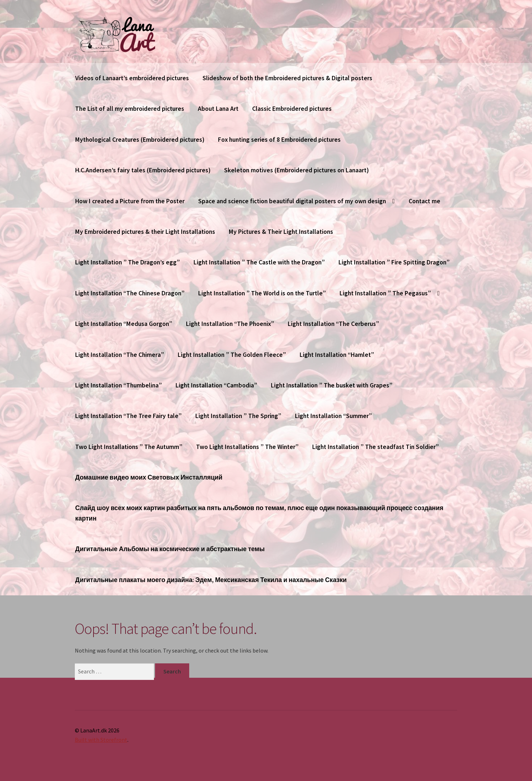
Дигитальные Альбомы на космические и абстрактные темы (170, 549)
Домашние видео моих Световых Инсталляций (149, 477)
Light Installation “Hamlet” (337, 355)
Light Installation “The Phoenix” (230, 324)
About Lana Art (218, 109)
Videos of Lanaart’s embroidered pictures (132, 78)
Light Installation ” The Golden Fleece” (232, 355)
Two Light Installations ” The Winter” (247, 447)
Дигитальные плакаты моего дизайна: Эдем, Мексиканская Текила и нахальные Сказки (211, 580)
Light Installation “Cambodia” (216, 385)
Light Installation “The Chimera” (120, 355)
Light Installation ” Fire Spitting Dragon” (394, 262)
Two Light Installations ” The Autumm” (129, 447)
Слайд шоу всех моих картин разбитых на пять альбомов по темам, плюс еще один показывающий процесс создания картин (259, 513)
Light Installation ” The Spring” (238, 416)
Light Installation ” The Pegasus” (385, 293)
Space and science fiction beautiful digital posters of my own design (292, 201)
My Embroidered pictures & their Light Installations (145, 232)
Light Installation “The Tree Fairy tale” (128, 416)
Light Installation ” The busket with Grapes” (332, 385)
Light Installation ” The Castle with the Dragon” (259, 262)
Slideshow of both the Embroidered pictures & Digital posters (287, 78)
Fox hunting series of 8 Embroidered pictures (279, 140)
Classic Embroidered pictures (292, 109)
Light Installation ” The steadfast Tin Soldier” (376, 447)
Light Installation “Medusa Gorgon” (124, 324)
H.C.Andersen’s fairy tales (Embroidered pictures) (143, 170)
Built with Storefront (101, 740)
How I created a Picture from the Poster (130, 201)
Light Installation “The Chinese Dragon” (130, 293)
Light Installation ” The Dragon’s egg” (128, 262)
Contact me (424, 201)
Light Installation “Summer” (333, 416)
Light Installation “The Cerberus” (333, 324)
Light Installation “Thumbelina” (119, 385)
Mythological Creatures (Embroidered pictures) (140, 140)
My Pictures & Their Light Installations (281, 232)
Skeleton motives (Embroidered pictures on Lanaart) (296, 170)
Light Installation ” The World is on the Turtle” (262, 293)
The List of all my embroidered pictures (130, 109)
